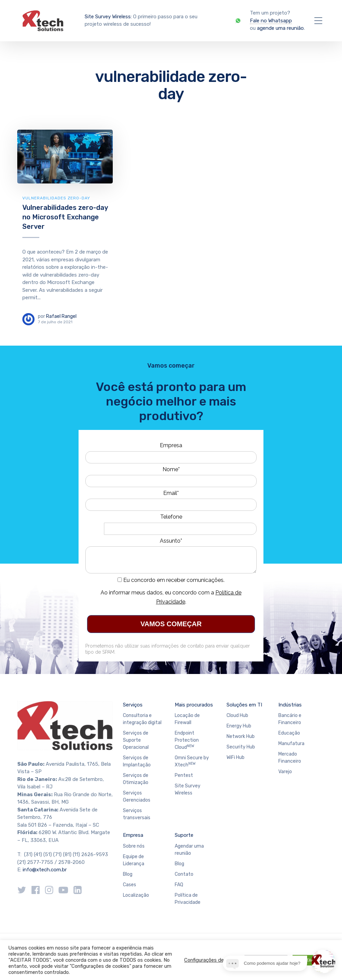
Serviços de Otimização (136, 779)
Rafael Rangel (61, 316)
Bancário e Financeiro (290, 719)
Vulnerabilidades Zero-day (56, 198)
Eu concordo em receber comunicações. (171, 580)
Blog (128, 874)
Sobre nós (134, 846)
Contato (184, 874)
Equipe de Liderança (134, 860)
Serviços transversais (137, 814)
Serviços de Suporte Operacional (136, 740)
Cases (130, 885)
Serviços (133, 705)
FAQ (179, 885)
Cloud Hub (237, 715)
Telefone (171, 517)
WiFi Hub (236, 757)
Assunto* (171, 541)
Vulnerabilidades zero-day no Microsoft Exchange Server (65, 217)
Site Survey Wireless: (108, 17)
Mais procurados (194, 705)
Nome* (171, 469)
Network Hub (241, 736)
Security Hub (241, 747)
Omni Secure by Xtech (192, 761)
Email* (171, 493)
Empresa (171, 445)
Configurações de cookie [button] (212, 960)
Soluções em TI (244, 705)
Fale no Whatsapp (271, 21)
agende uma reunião (280, 28)
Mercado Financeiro (290, 758)
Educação (289, 733)
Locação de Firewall (187, 719)
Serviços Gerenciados (137, 797)
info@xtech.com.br (45, 870)
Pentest (184, 775)
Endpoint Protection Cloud (187, 740)
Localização (136, 895)
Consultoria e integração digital (142, 719)
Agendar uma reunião (189, 850)
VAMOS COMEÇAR (171, 624)
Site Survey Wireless (188, 789)
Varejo (285, 772)
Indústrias (290, 705)
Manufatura (291, 744)
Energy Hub (239, 726)
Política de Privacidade (188, 899)
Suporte (184, 835)
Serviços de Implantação (137, 761)
